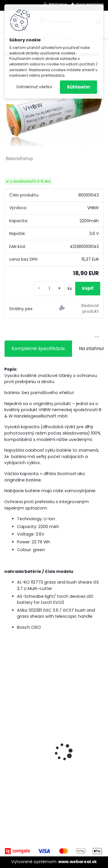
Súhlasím (78, 87)
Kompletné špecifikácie (38, 349)
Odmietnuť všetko (34, 87)
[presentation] (7, 742)
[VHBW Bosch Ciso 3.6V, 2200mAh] (54, 113)
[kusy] (49, 289)
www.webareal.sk (77, 862)
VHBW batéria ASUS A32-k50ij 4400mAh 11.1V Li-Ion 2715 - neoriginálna (54, 749)
